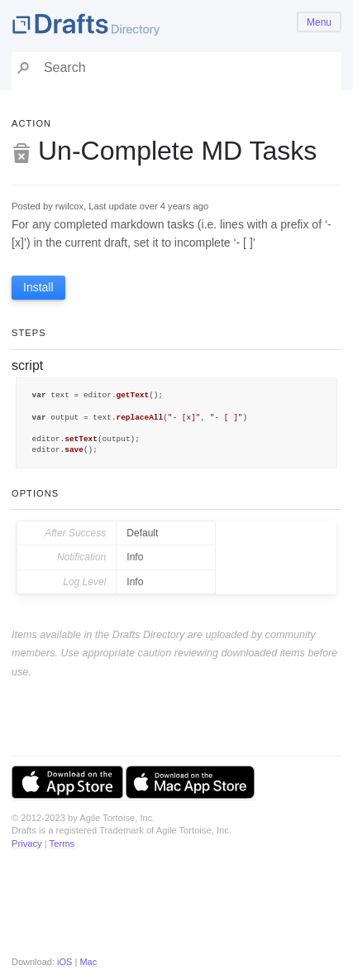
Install (38, 287)
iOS (64, 962)
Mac (88, 962)
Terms (62, 843)
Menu (319, 22)
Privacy (27, 843)
